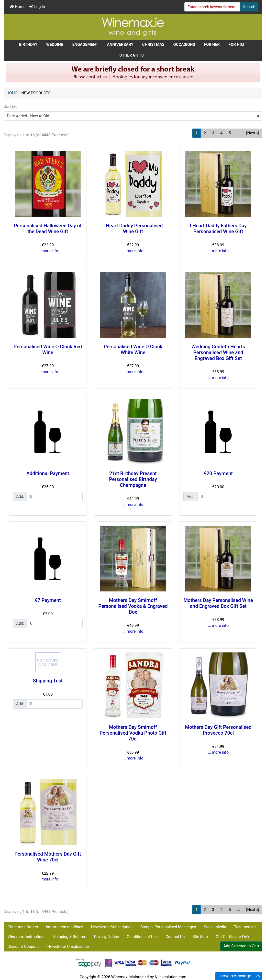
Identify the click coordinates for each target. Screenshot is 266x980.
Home (17, 7)
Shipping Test (48, 681)
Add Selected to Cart (241, 946)
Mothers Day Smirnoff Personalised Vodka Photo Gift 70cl (133, 733)
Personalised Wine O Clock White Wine (133, 350)
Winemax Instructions (27, 937)
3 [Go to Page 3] (213, 133)
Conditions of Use (142, 937)
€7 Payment (48, 600)
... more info (48, 251)
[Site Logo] (133, 26)
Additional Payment (48, 473)
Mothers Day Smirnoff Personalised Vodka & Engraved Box (133, 606)
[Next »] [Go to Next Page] (253, 133)
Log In (37, 7)
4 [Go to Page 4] (221, 133)
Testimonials (245, 927)
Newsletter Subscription (112, 927)
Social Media (215, 927)
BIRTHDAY (28, 45)
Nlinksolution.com (171, 977)
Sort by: (10, 106)
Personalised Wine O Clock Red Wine (48, 350)
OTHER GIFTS (131, 55)
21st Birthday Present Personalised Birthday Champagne (133, 479)
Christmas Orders (23, 927)
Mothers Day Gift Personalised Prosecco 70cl (218, 730)
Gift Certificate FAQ (232, 937)
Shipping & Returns (70, 937)
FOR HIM (236, 45)
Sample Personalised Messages (168, 927)
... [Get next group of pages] (238, 133)
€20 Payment (218, 473)
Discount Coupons (24, 946)
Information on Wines (64, 927)
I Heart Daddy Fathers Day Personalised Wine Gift (218, 229)
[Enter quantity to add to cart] (55, 497)
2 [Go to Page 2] (205, 133)
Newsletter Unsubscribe (68, 946)
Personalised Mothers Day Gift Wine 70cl (48, 857)
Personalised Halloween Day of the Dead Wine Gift (48, 229)
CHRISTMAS (153, 45)
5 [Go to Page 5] (230, 133)
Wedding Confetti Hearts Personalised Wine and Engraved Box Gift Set (218, 352)
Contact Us (175, 937)
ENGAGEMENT (85, 45)
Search (249, 7)
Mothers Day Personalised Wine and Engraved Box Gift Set (218, 603)
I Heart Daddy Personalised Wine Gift (133, 229)
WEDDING (55, 45)
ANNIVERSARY (120, 45)
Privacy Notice (106, 937)
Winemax (119, 977)
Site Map (200, 937)
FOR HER (212, 45)
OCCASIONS (184, 45)
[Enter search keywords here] (212, 7)
